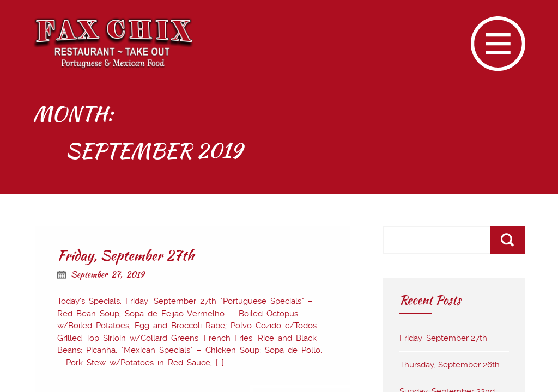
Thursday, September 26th (450, 365)
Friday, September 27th (126, 255)
